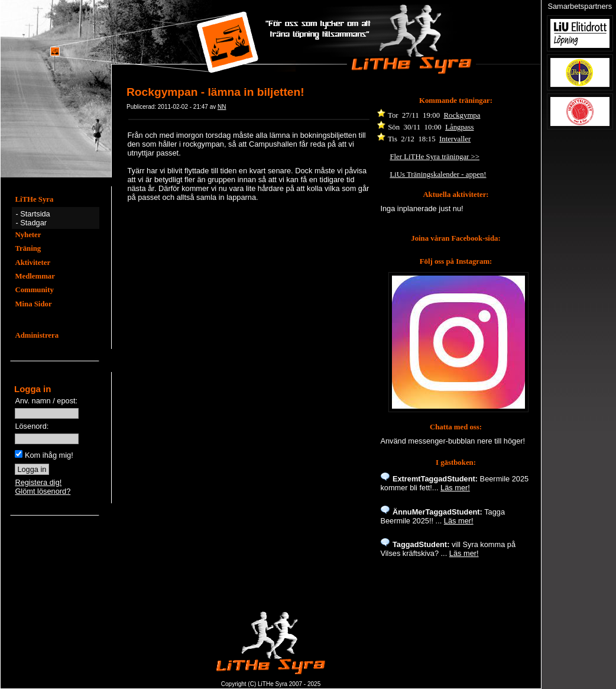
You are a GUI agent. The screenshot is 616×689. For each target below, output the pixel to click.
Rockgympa (462, 115)
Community (34, 290)
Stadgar (33, 223)
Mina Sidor (33, 304)
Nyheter (28, 235)
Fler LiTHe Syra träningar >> (435, 157)
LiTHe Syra (34, 199)
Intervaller (455, 139)
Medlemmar (35, 276)
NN (222, 107)
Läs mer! (455, 488)
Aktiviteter (33, 263)
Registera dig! (38, 482)
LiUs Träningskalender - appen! (438, 174)
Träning (28, 248)
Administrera (37, 335)
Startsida (35, 214)
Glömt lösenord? (43, 491)
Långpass (459, 127)
